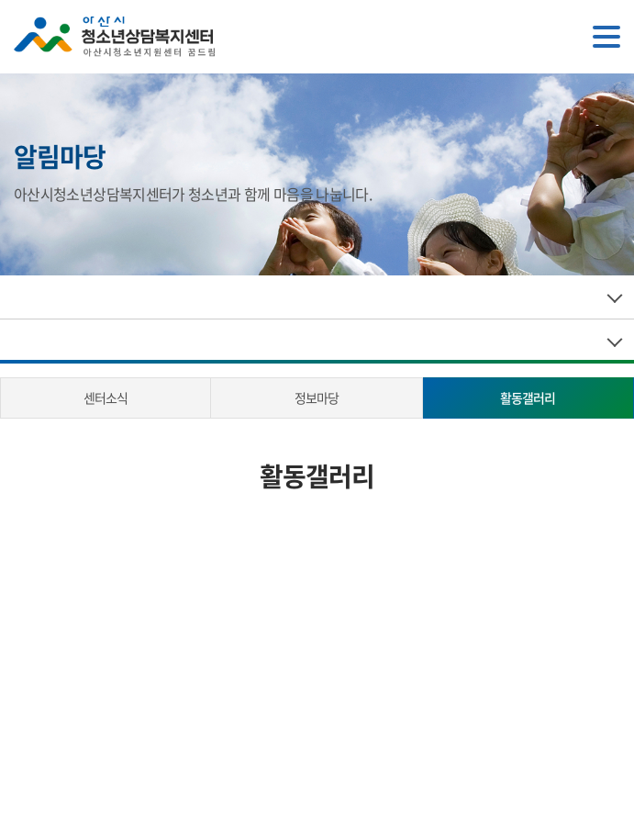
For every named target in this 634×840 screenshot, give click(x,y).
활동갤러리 (528, 398)
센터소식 (106, 398)
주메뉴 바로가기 (0, 0)
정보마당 (317, 398)
